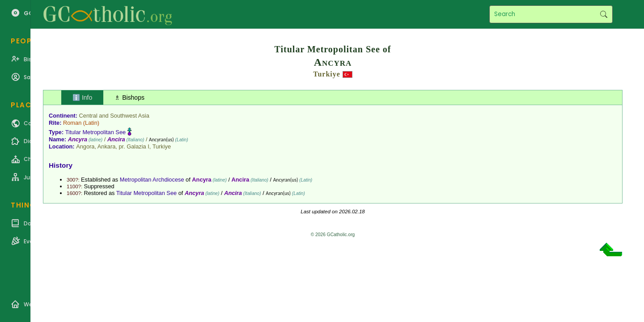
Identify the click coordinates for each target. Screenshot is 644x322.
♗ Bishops (129, 97)
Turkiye (327, 74)
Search (604, 14)
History (61, 165)
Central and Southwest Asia (114, 116)
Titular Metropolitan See (95, 132)
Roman (72, 123)
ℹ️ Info (82, 97)
